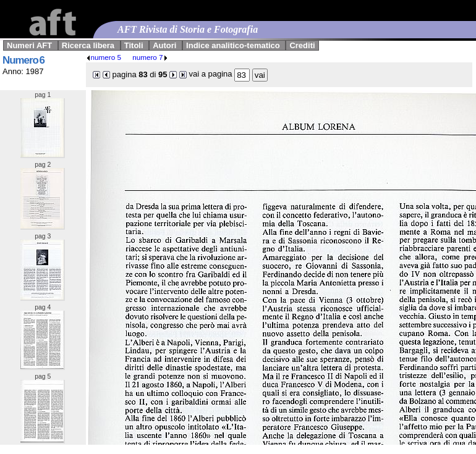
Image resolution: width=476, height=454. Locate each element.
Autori (164, 45)
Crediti (302, 45)
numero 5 (104, 57)
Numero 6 (23, 60)
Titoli (134, 45)
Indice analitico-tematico (233, 45)
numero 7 (150, 57)
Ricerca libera (88, 45)
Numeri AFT (29, 45)
